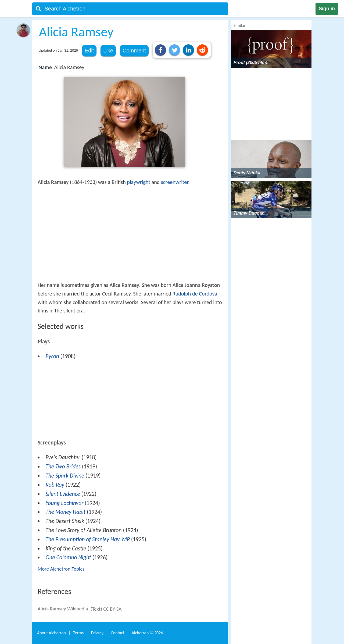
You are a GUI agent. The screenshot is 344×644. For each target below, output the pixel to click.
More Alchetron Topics (61, 569)
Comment (134, 51)
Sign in (327, 9)
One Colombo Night (68, 557)
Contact (117, 633)
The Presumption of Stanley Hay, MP (88, 539)
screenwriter (175, 182)
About (51, 633)
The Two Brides (63, 467)
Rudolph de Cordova (195, 294)
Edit (89, 51)
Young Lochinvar (64, 503)
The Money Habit (65, 512)
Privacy (97, 633)
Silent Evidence (63, 494)
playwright (139, 182)
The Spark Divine (65, 476)
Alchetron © (147, 633)
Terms (78, 633)
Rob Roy (55, 485)
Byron (52, 356)
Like (108, 51)
